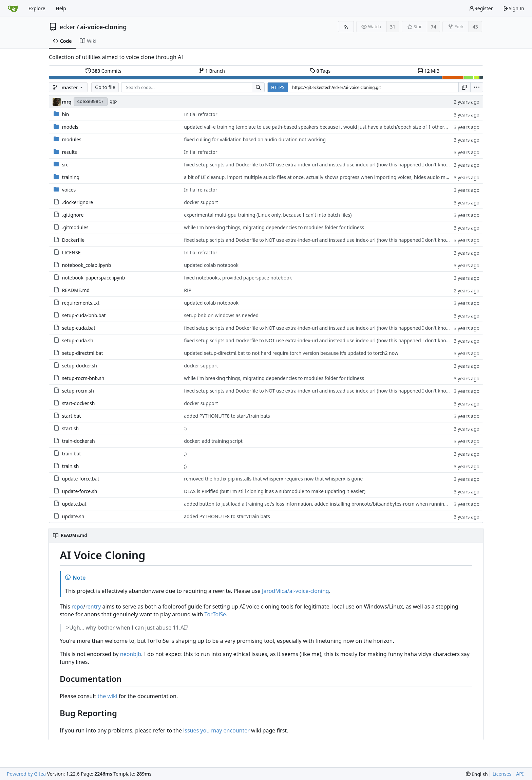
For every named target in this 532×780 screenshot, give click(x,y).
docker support (201, 202)
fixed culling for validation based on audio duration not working (255, 139)
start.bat (72, 416)
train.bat (72, 454)
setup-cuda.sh (78, 340)
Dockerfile (73, 240)
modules (72, 139)
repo (78, 606)
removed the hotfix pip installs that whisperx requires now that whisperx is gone (273, 479)
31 (393, 27)
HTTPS (278, 87)
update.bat (74, 504)
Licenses (502, 774)
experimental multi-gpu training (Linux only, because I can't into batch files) (268, 215)
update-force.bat (81, 479)
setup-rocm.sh (78, 391)
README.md (76, 290)
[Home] (13, 8)
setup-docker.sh (80, 366)
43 (475, 27)
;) (185, 454)
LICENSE (71, 252)
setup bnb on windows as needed (221, 315)
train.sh (71, 466)
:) (185, 428)
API (520, 774)
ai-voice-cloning (103, 27)
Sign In (514, 8)
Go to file (105, 87)
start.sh (71, 428)
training (71, 177)
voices (69, 190)
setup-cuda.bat (79, 328)
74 (434, 27)
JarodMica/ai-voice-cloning (296, 591)
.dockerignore (78, 202)
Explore (37, 8)
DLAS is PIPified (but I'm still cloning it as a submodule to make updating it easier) (275, 491)
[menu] (477, 87)
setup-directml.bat (83, 353)
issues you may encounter (216, 730)
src (65, 165)
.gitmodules (75, 227)
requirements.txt (81, 303)
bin (66, 114)
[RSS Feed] (346, 27)
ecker (68, 27)
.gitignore (73, 215)
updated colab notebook (211, 265)
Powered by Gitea (26, 774)
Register (481, 8)
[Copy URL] (464, 87)
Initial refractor (201, 114)
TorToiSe (215, 614)
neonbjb (131, 654)
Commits (103, 71)
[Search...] (258, 87)
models (70, 127)
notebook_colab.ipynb (87, 265)
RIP (113, 102)
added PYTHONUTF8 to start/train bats (227, 416)
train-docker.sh (79, 441)
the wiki (108, 696)
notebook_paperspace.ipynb (94, 278)
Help (61, 8)
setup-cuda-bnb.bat (84, 315)
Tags (320, 71)
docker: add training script (213, 441)
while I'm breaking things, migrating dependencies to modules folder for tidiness (274, 227)
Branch (212, 71)
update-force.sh (80, 491)
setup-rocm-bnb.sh (83, 378)
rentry (93, 606)
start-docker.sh (79, 403)
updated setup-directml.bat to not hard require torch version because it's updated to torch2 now (291, 353)
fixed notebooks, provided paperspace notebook (238, 278)
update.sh (73, 516)
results (70, 152)
